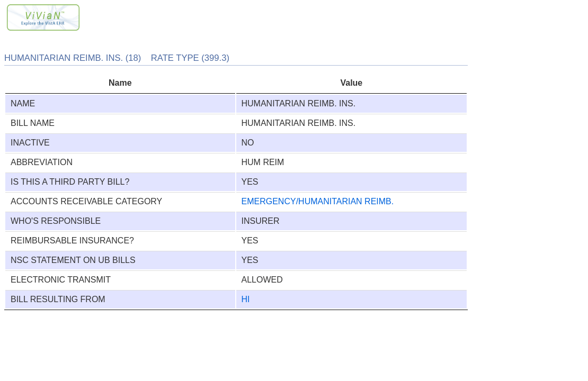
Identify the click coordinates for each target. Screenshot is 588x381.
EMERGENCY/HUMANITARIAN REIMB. (318, 201)
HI (246, 299)
